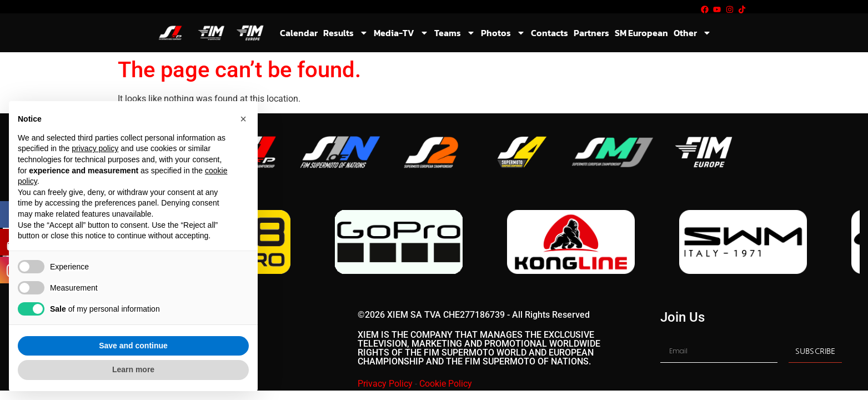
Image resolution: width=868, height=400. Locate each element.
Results (346, 33)
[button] (243, 119)
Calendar (299, 33)
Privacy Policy (385, 384)
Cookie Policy (446, 384)
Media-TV (401, 33)
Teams (455, 33)
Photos (503, 33)
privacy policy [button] (95, 148)
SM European (641, 33)
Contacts (550, 33)
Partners (591, 33)
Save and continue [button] (133, 346)
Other (693, 33)
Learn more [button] (133, 369)
